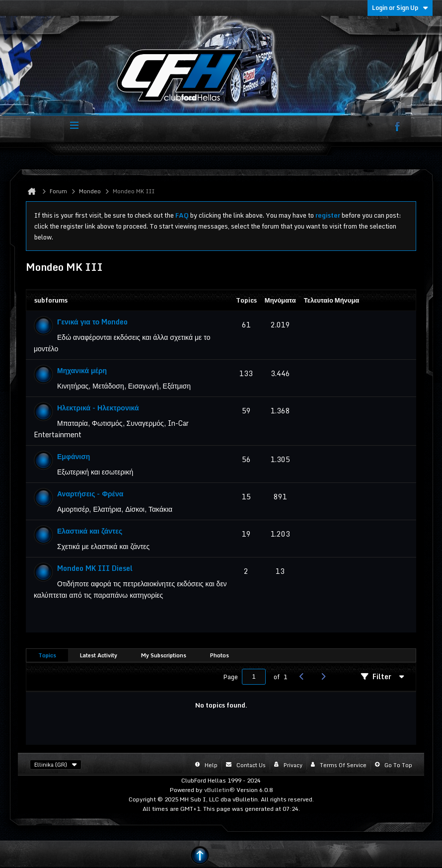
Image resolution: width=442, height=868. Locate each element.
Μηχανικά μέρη (82, 370)
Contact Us (251, 765)
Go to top (398, 765)
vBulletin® (220, 790)
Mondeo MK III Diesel (95, 568)
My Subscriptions (164, 655)
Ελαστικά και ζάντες (90, 531)
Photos (220, 655)
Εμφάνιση (74, 456)
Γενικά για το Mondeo (92, 322)
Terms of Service (343, 765)
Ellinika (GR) (56, 765)
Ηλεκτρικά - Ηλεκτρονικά (98, 408)
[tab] (47, 656)
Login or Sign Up (400, 8)
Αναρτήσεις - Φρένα (90, 494)
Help (211, 765)
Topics (47, 655)
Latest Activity (99, 655)
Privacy (293, 765)
